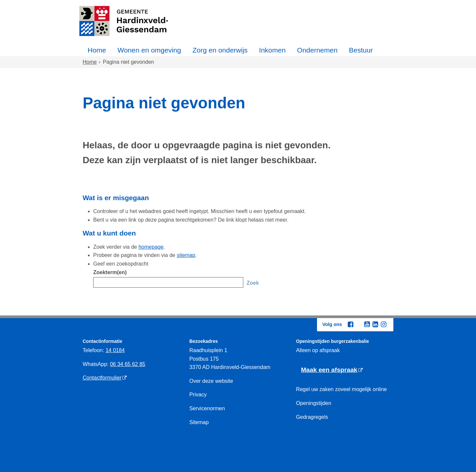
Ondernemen (317, 50)
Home (97, 50)
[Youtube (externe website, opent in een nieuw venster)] (367, 324)
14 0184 (115, 350)
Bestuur (361, 50)
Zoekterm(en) (110, 272)
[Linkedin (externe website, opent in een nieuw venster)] (375, 324)
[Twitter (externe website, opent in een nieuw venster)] (359, 325)
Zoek (253, 283)
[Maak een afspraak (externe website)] (332, 370)
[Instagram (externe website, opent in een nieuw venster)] (383, 324)
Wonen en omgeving (149, 50)
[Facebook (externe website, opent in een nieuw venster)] (350, 324)
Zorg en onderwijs (220, 50)
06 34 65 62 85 (128, 364)
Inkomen (273, 50)
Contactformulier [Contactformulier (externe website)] (102, 378)
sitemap (186, 255)
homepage (151, 247)
